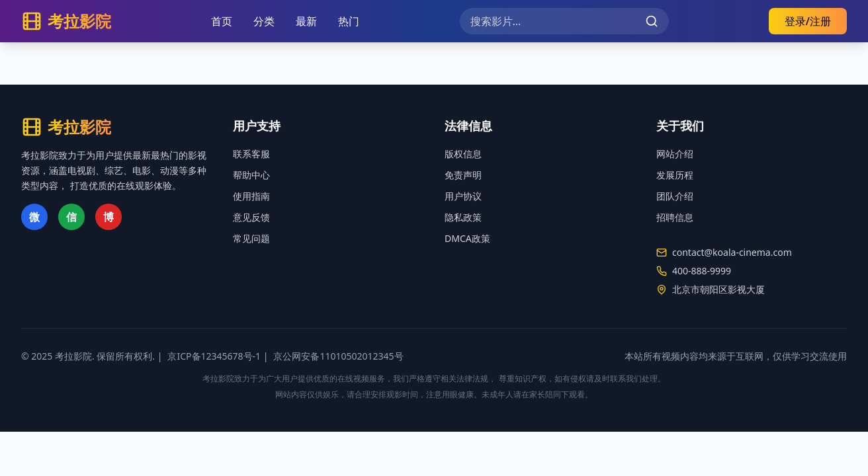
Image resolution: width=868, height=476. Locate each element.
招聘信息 (675, 217)
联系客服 (251, 154)
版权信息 (463, 154)
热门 (349, 21)
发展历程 (675, 175)
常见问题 (251, 238)
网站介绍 (675, 154)
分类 (264, 21)
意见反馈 (251, 217)
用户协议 (463, 196)
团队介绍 (675, 196)
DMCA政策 (467, 238)
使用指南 (251, 196)
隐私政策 (463, 217)
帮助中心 (251, 175)
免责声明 (463, 175)
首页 (222, 21)
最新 (306, 21)
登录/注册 (808, 21)
